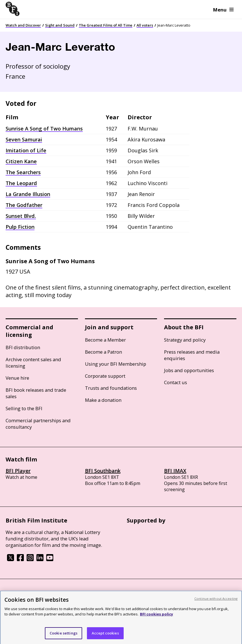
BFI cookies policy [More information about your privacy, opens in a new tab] (156, 617)
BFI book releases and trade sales (36, 393)
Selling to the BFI (24, 408)
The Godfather (24, 205)
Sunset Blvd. (21, 216)
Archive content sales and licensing (33, 363)
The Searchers (23, 172)
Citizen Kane (21, 161)
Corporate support (105, 376)
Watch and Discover (23, 25)
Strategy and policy (185, 340)
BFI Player (18, 471)
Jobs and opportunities (189, 370)
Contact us (176, 382)
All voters (145, 25)
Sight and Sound (60, 25)
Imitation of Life (26, 150)
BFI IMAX (175, 471)
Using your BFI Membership (116, 364)
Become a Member (105, 340)
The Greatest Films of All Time (106, 25)
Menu (223, 10)
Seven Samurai (24, 139)
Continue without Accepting (216, 602)
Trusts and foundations (111, 388)
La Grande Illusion (28, 194)
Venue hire (17, 378)
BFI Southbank (103, 471)
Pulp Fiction (20, 227)
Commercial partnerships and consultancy (38, 424)
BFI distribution (23, 347)
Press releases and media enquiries (192, 355)
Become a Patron (103, 352)
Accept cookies (105, 636)
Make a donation (103, 400)
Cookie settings (64, 636)
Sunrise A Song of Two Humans (44, 129)
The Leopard (21, 183)
